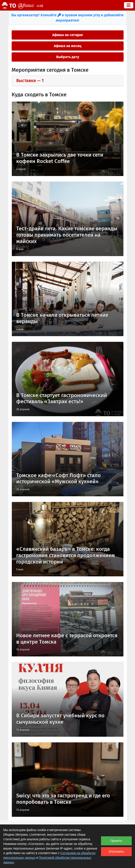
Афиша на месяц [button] (68, 46)
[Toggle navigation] (129, 5)
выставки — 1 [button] (30, 81)
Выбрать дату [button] (68, 57)
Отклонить (116, 852)
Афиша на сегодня (67, 35)
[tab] (68, 81)
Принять (116, 841)
